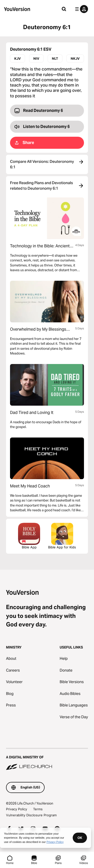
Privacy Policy (17, 809)
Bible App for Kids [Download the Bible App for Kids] (62, 536)
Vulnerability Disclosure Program (31, 815)
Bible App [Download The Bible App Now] (29, 536)
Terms (38, 809)
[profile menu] (80, 9)
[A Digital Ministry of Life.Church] (47, 759)
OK (80, 838)
